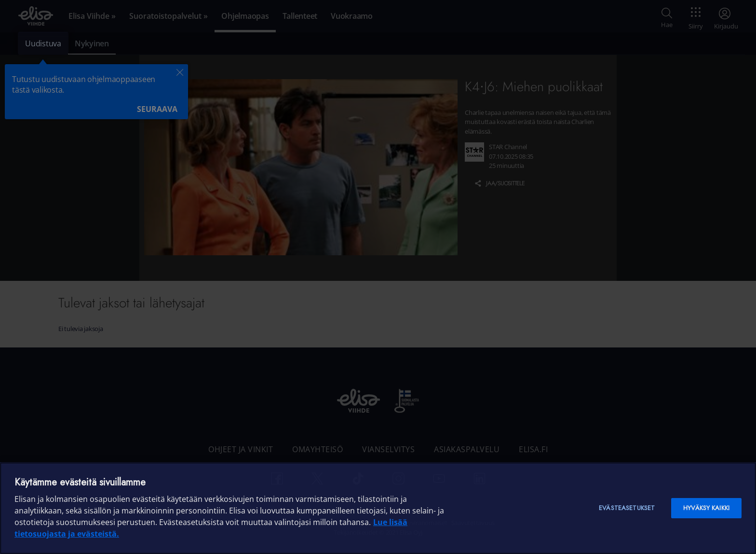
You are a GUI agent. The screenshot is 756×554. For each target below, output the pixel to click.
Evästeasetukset (627, 508)
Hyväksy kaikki (706, 508)
